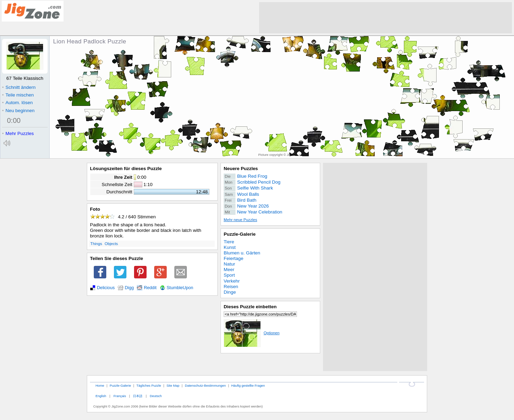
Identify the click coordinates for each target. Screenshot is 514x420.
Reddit (150, 288)
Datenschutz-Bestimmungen (205, 385)
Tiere (229, 242)
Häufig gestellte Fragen (248, 385)
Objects (111, 244)
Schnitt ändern (19, 87)
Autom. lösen (17, 103)
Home (100, 385)
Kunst (230, 247)
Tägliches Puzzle (149, 385)
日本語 (138, 396)
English (101, 396)
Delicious (106, 288)
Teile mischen (18, 95)
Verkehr (232, 281)
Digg (129, 288)
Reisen (231, 287)
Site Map (173, 385)
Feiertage (234, 258)
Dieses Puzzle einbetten (250, 307)
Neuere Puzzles (241, 169)
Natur (229, 264)
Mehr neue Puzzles (240, 220)
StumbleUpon (180, 288)
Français (120, 396)
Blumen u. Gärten (242, 253)
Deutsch (156, 396)
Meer (229, 270)
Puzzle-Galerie (240, 234)
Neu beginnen (18, 111)
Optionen (252, 333)
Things (96, 244)
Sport (229, 275)
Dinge (230, 292)
